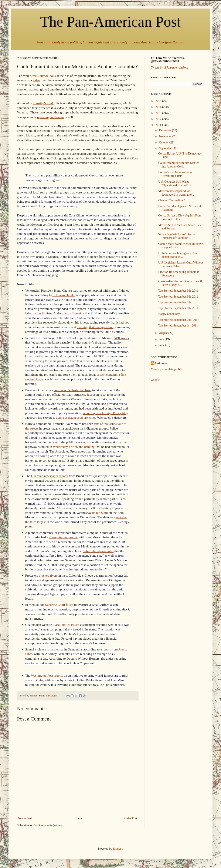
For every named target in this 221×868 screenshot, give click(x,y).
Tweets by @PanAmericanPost (169, 68)
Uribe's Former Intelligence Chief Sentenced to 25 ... (178, 255)
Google (155, 380)
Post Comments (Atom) (47, 825)
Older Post (131, 818)
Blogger (118, 849)
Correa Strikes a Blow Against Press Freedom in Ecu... (180, 217)
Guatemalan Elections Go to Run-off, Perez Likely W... (181, 283)
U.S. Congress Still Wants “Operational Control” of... (176, 183)
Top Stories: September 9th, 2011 (178, 291)
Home (78, 818)
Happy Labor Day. (169, 314)
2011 (159, 125)
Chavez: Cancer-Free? (171, 200)
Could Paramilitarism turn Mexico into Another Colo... (179, 165)
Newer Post (25, 818)
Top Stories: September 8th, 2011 (178, 297)
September (166, 148)
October (164, 143)
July (162, 339)
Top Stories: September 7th (175, 302)
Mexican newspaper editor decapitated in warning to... (176, 193)
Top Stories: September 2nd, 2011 (178, 320)
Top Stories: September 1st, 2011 (178, 326)
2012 (159, 119)
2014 (159, 107)
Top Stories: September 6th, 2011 (178, 308)
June (162, 345)
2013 (159, 113)
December (165, 130)
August (164, 333)
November (166, 136)
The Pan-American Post (110, 22)
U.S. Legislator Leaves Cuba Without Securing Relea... (181, 264)
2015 (159, 101)
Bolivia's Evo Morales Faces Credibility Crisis (175, 174)
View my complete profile (166, 369)
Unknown (161, 363)
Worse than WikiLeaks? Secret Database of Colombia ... (177, 236)
